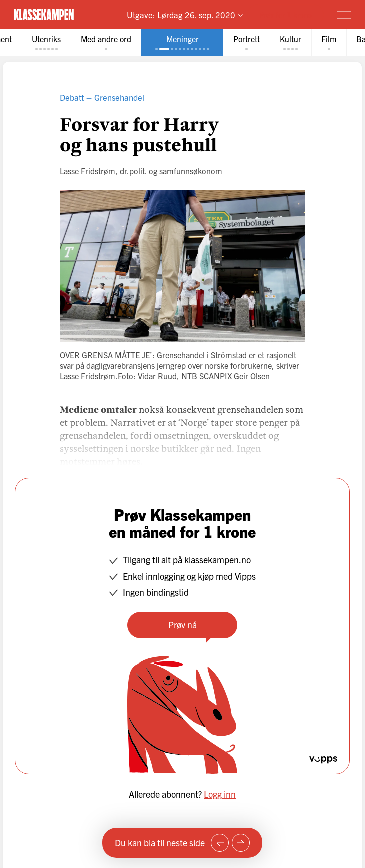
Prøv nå (183, 625)
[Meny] (344, 15)
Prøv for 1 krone (286, 14)
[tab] (46, 42)
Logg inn (220, 794)
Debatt (72, 97)
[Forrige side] (220, 843)
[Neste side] (241, 843)
